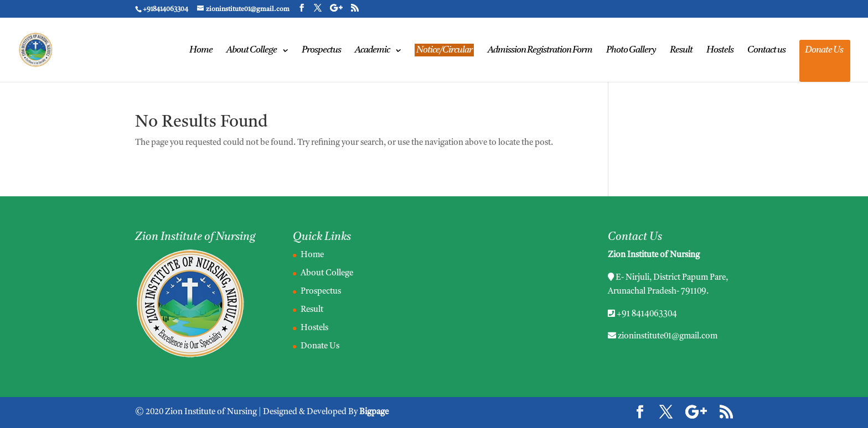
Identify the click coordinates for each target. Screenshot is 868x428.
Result (681, 51)
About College (252, 51)
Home (201, 51)
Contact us (766, 51)
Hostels (720, 51)
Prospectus (321, 51)
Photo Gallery (631, 51)
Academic (372, 51)
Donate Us (824, 51)
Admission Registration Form (540, 51)
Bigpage (374, 412)
